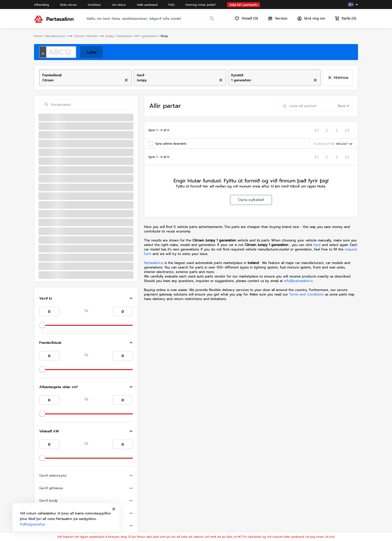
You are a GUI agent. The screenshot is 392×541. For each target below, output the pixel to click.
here (317, 245)
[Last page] (347, 130)
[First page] (317, 130)
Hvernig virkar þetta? (245, 514)
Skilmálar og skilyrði (326, 503)
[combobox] (81, 80)
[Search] (212, 19)
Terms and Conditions (307, 294)
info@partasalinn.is (298, 281)
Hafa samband (238, 503)
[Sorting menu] (334, 144)
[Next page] (337, 130)
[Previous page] (327, 130)
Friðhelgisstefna (322, 508)
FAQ (230, 508)
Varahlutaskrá (238, 519)
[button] (86, 130)
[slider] (42, 157)
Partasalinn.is (154, 263)
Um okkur (235, 497)
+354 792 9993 (248, 473)
